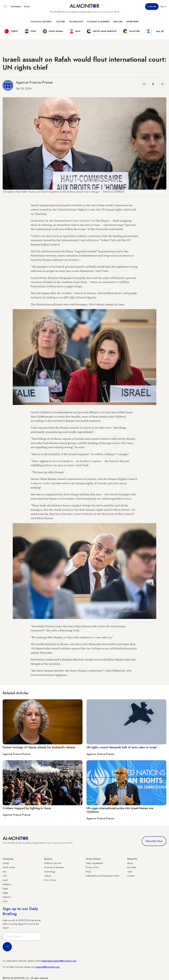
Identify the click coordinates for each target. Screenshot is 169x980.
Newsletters (16, 6)
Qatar (5, 893)
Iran (4, 872)
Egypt (5, 888)
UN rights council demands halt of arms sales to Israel (121, 747)
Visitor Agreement (94, 863)
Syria (5, 901)
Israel (5, 880)
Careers (131, 876)
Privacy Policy (92, 867)
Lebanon (7, 897)
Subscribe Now (154, 841)
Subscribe (152, 6)
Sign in (163, 6)
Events (27, 6)
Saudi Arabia (9, 867)
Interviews (132, 22)
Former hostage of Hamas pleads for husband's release (39, 747)
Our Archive (50, 880)
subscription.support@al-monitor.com (59, 961)
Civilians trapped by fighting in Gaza (27, 808)
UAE (5, 876)
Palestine (7, 884)
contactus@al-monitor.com (47, 967)
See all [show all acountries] (160, 31)
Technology (76, 22)
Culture (60, 22)
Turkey (6, 863)
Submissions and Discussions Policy (102, 876)
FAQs (88, 872)
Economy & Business (98, 22)
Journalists (132, 867)
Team (130, 872)
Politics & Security (41, 22)
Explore (118, 22)
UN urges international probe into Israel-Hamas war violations (120, 810)
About (130, 863)
